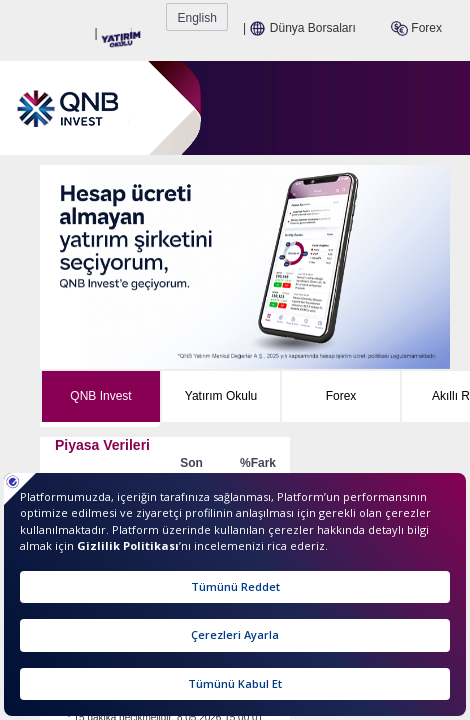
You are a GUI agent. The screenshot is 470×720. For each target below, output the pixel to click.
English (434, 18)
